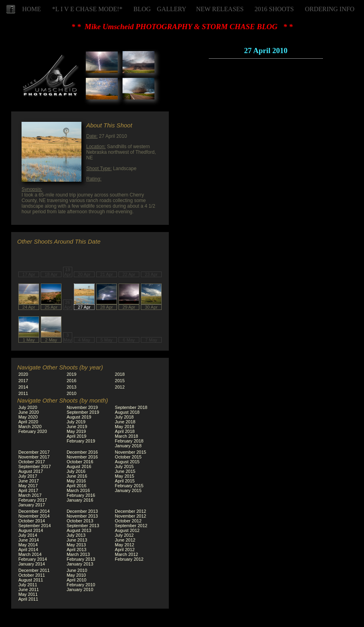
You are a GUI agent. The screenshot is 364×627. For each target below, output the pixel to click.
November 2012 (131, 516)
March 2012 (127, 554)
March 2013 (78, 554)
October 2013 (80, 521)
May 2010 (76, 575)
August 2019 (79, 417)
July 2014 (28, 535)
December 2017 (34, 452)
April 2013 (77, 550)
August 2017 (31, 471)
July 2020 (28, 407)
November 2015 (131, 452)
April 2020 (28, 422)
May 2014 (28, 545)
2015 (120, 381)
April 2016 (77, 486)
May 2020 (28, 417)
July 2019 (76, 422)
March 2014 (30, 554)
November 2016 (82, 457)
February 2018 (129, 441)
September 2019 (83, 412)
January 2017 (32, 505)
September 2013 (83, 526)
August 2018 (127, 412)
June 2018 (125, 422)
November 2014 (34, 516)
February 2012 (129, 559)
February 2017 (33, 500)
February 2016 (81, 495)
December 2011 (34, 570)
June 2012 (125, 540)
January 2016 (80, 500)
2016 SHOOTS (274, 9)
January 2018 (128, 446)
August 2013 (79, 530)
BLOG (142, 9)
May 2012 (125, 545)
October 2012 (128, 521)
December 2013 (82, 511)
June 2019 (77, 427)
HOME (31, 9)
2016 (71, 381)
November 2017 (34, 457)
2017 (23, 381)
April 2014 (28, 550)
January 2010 (80, 589)
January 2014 (32, 564)
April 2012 (125, 550)
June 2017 (29, 481)
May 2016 (76, 481)
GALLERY (172, 9)
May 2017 (28, 486)
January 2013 (80, 564)
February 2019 (81, 441)
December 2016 (82, 452)
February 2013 (81, 559)
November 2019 (82, 407)
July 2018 (124, 417)
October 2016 (80, 462)
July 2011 (28, 585)
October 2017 (32, 462)
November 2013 (82, 516)
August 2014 (31, 530)
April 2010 (77, 580)
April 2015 (125, 481)
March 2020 (30, 427)
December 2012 (131, 511)
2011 (23, 393)
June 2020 (29, 412)
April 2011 (28, 599)
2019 (71, 374)
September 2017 (35, 466)
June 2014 (29, 540)
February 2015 (129, 486)
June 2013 (77, 540)
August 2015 (127, 462)
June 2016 (77, 476)
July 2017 (28, 476)
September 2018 (131, 407)
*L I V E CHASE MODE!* (87, 9)
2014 (23, 387)
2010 (71, 393)
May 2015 (125, 476)
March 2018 (127, 436)
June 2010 (77, 570)
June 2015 (125, 471)
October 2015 (128, 457)
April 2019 (77, 436)
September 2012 (131, 526)
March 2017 (30, 495)
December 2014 (34, 511)
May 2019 (76, 431)
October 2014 (32, 521)
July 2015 (124, 466)
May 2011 (28, 594)
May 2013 (76, 545)
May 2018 (125, 427)
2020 (23, 374)
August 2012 (127, 530)
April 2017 (28, 490)
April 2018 (125, 431)
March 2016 (78, 490)
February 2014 (33, 559)
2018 (120, 374)
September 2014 (35, 526)
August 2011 (31, 580)
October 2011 (32, 575)
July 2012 (124, 535)
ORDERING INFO (330, 9)
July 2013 (76, 535)
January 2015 (128, 490)
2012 (120, 387)
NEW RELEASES (220, 9)
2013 (71, 387)
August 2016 (79, 466)
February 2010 (81, 585)
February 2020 (33, 431)
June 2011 (29, 589)
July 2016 (76, 471)
